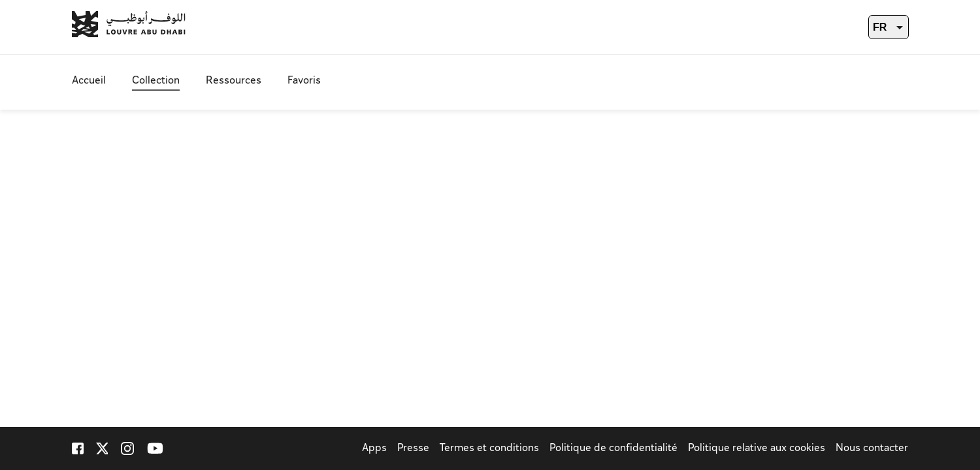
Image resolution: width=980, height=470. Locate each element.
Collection (156, 81)
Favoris (304, 81)
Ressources (234, 81)
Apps (374, 449)
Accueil (89, 81)
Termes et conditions (489, 449)
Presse (413, 449)
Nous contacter (872, 449)
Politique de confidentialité (613, 449)
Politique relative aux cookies (757, 449)
